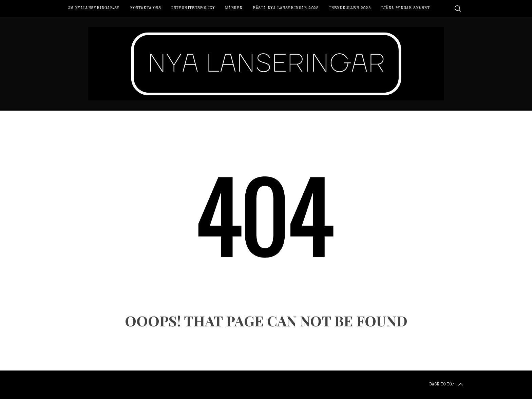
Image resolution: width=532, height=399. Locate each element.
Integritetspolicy (193, 8)
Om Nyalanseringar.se (94, 8)
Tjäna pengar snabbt (405, 8)
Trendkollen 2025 (350, 8)
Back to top (447, 385)
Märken (234, 8)
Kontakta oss (145, 8)
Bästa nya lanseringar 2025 (286, 8)
